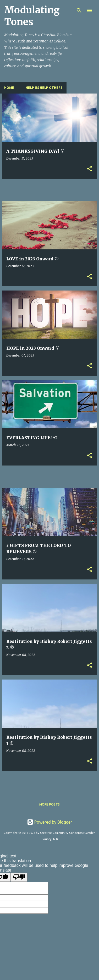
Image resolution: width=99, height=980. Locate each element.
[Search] (79, 10)
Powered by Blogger (49, 822)
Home (9, 88)
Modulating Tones (32, 16)
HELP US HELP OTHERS (44, 88)
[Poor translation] (19, 877)
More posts (49, 804)
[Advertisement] (51, 190)
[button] (90, 169)
